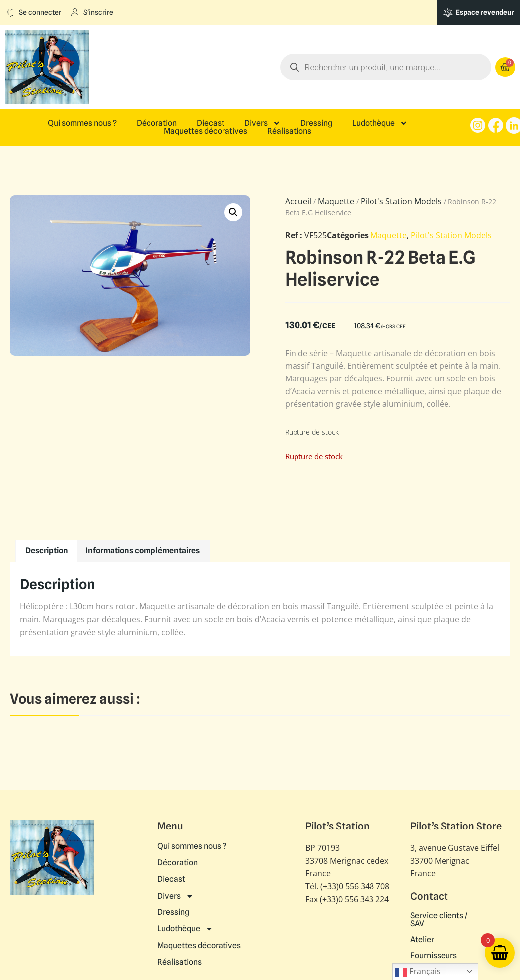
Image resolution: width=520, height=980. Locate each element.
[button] (233, 212)
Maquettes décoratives (206, 131)
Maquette (336, 201)
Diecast (211, 123)
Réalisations (289, 131)
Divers (262, 123)
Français (418, 972)
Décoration (157, 123)
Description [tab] (47, 551)
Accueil (298, 201)
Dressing (316, 123)
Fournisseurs (434, 956)
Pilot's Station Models (401, 201)
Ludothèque (380, 123)
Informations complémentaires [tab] (143, 551)
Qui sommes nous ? (82, 123)
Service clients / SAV (439, 920)
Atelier (422, 940)
